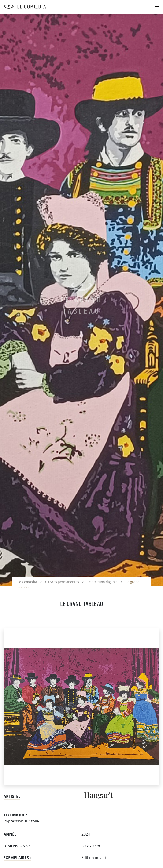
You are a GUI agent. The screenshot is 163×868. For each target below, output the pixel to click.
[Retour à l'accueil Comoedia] (83, 7)
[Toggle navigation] (158, 7)
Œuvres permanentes (62, 582)
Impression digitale (102, 582)
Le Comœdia (27, 582)
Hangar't (98, 795)
